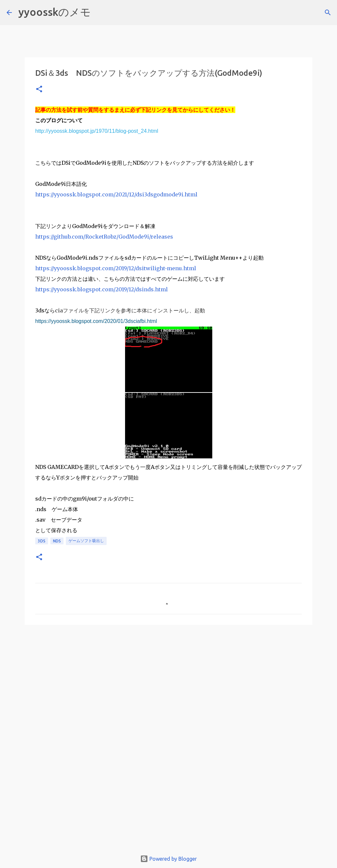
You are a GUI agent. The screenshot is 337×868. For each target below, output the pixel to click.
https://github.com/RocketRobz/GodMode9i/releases (104, 237)
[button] (39, 89)
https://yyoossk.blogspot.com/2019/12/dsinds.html (102, 289)
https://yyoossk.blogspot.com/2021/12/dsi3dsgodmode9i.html (116, 194)
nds (57, 541)
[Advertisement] (168, 681)
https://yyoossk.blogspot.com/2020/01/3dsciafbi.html (96, 321)
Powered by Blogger (168, 859)
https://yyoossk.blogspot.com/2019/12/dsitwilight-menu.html (116, 268)
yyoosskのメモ (55, 12)
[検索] (100, 13)
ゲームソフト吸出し (86, 541)
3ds (42, 541)
